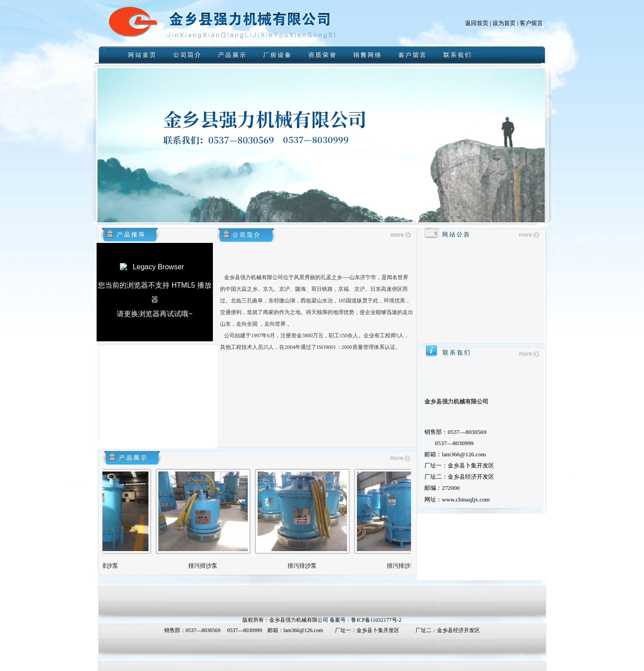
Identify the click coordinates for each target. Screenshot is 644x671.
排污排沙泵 (110, 566)
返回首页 (477, 23)
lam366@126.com (303, 630)
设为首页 (504, 23)
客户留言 (531, 23)
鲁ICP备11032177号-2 (376, 620)
